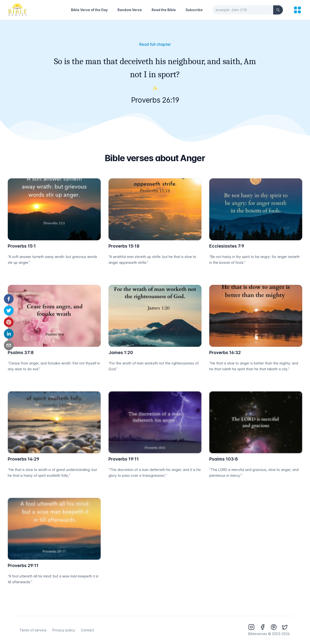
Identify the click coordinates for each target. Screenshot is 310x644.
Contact (87, 630)
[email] (9, 345)
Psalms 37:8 (21, 352)
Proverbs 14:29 (23, 459)
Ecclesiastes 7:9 (227, 246)
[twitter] (9, 311)
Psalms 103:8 (224, 459)
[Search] (278, 10)
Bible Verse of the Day (89, 10)
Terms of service (33, 630)
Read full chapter (155, 44)
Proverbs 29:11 (23, 565)
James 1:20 (121, 352)
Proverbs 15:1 (22, 246)
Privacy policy (64, 630)
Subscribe (194, 10)
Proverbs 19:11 (124, 459)
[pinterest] (9, 322)
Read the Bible (164, 10)
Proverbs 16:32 (225, 352)
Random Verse (130, 10)
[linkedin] (9, 334)
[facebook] (9, 299)
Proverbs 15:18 (124, 246)
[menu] (297, 10)
